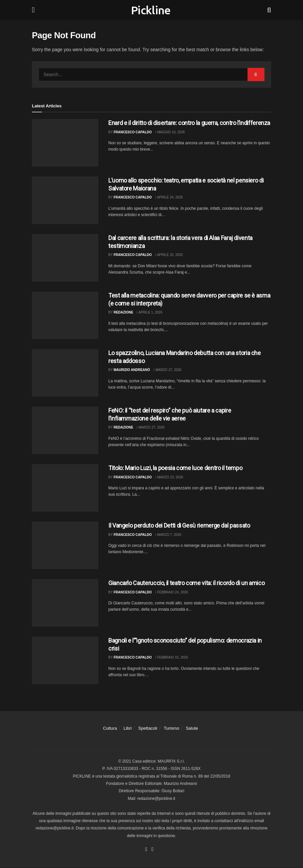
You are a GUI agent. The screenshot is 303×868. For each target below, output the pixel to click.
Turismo (171, 728)
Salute (192, 728)
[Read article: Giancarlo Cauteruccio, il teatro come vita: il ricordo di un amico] (65, 603)
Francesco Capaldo (133, 132)
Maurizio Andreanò (132, 370)
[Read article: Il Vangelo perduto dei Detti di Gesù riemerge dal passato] (65, 545)
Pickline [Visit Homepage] (151, 10)
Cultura (110, 728)
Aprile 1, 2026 (150, 312)
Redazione (123, 312)
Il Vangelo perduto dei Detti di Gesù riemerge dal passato (179, 525)
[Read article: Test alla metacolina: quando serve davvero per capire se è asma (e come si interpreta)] (65, 315)
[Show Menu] (33, 10)
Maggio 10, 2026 (170, 132)
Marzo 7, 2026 (168, 535)
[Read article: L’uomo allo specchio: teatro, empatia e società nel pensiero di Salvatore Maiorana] (65, 200)
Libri (128, 728)
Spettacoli (148, 728)
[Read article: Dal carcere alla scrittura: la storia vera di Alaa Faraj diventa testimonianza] (65, 258)
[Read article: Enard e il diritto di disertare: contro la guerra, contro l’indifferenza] (65, 143)
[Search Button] (269, 10)
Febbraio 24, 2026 (172, 592)
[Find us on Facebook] (146, 850)
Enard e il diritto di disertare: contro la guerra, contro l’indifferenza (189, 123)
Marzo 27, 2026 (167, 370)
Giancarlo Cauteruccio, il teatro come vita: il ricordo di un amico (186, 583)
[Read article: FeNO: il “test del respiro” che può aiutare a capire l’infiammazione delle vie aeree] (65, 430)
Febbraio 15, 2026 (172, 657)
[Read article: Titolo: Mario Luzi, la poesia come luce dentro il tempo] (65, 488)
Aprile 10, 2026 (169, 255)
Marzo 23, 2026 (169, 477)
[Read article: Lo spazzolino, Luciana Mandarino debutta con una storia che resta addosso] (65, 373)
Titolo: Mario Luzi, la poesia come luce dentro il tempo (175, 468)
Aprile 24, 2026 (169, 197)
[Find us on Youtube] (152, 850)
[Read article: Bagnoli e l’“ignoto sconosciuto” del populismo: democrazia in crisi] (65, 660)
